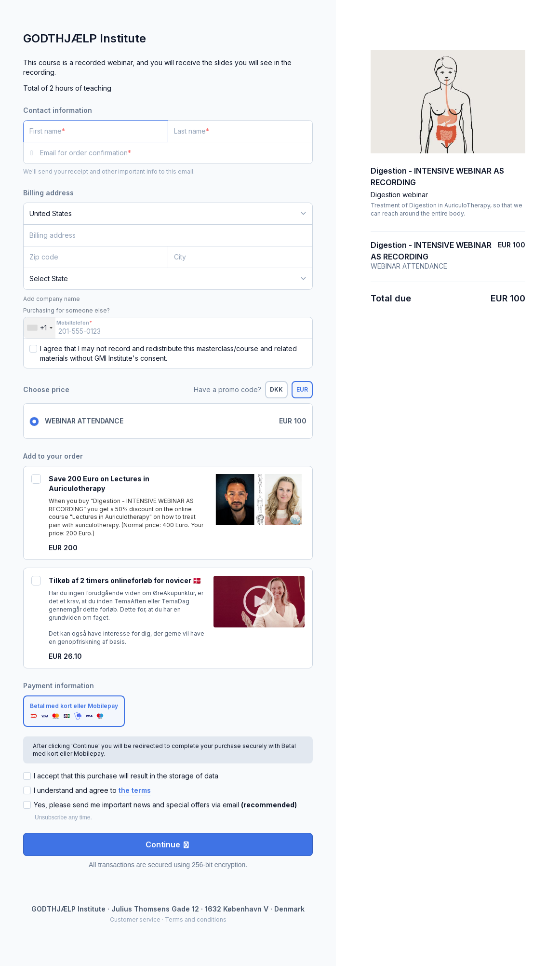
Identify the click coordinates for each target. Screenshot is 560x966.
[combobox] (40, 328)
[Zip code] (96, 257)
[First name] (96, 131)
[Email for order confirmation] (176, 153)
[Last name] (240, 131)
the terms (135, 790)
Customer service (135, 919)
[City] (240, 257)
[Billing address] (162, 235)
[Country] (168, 214)
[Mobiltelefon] (168, 328)
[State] (168, 279)
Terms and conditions (196, 919)
